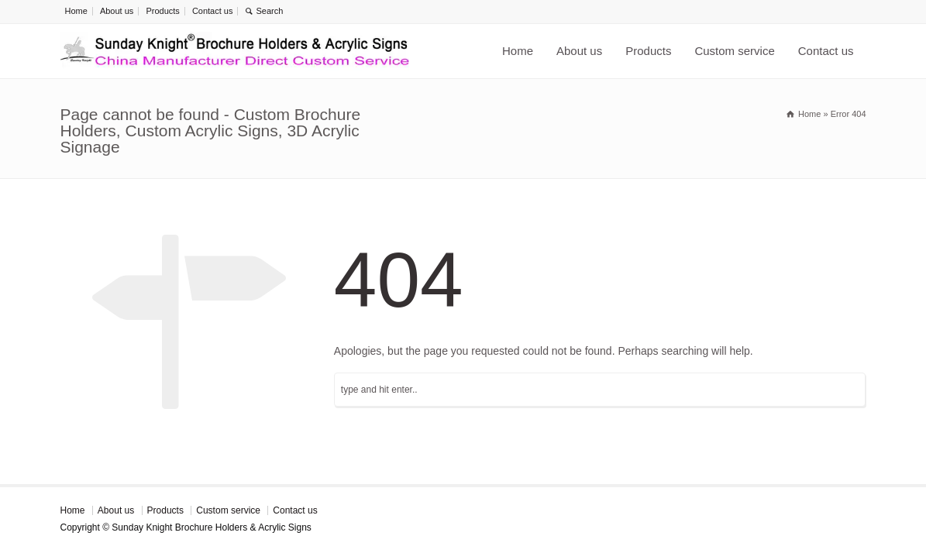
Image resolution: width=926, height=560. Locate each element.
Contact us (213, 11)
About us (117, 11)
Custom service (734, 51)
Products (162, 11)
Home (76, 11)
